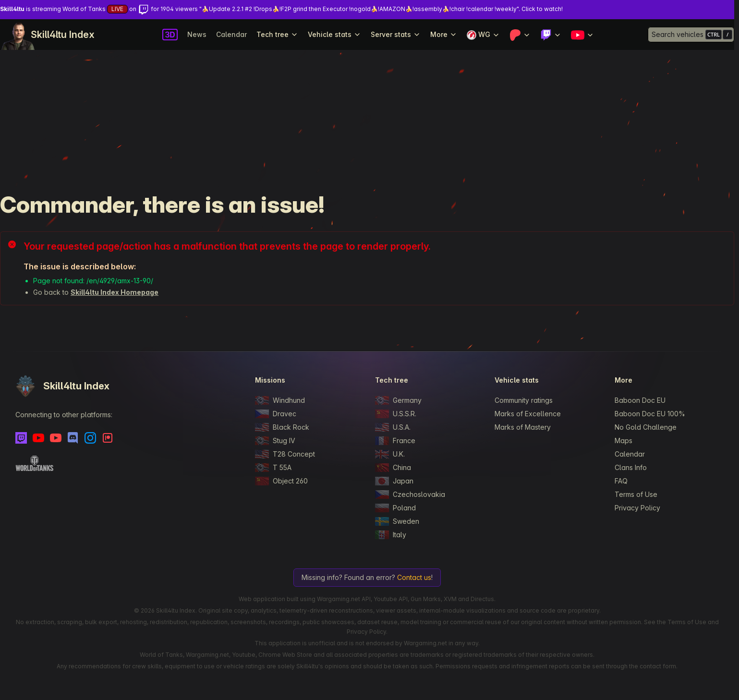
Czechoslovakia (410, 495)
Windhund (280, 400)
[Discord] (73, 438)
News (197, 34)
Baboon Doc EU (640, 400)
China (393, 468)
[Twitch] (21, 438)
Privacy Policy (637, 508)
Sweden (397, 521)
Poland (395, 508)
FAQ (621, 481)
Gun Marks (426, 599)
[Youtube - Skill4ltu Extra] (56, 438)
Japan (394, 481)
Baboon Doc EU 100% (650, 414)
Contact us (414, 577)
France (395, 441)
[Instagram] (90, 438)
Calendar (231, 34)
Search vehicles (678, 34)
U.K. (390, 454)
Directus (482, 599)
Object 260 (281, 481)
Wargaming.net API (344, 599)
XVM (450, 599)
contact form (658, 666)
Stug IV (275, 441)
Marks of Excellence (528, 414)
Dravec (276, 414)
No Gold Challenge (646, 427)
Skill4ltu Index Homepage (115, 292)
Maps (624, 441)
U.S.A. (393, 427)
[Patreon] (108, 438)
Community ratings (524, 400)
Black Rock (282, 427)
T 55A (273, 468)
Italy (391, 535)
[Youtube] (38, 438)
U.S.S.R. (396, 414)
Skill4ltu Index (63, 35)
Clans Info (631, 467)
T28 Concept (285, 454)
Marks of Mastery (523, 427)
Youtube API (391, 599)
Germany (398, 400)
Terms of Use (636, 494)
